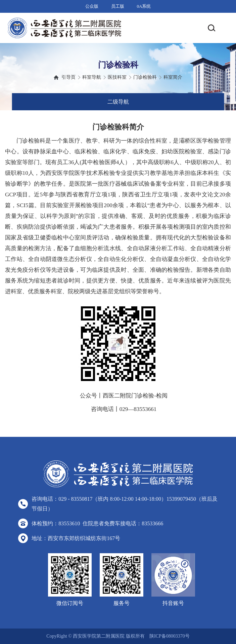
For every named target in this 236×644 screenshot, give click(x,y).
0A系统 (144, 6)
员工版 (118, 6)
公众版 (92, 6)
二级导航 (118, 102)
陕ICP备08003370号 (170, 636)
